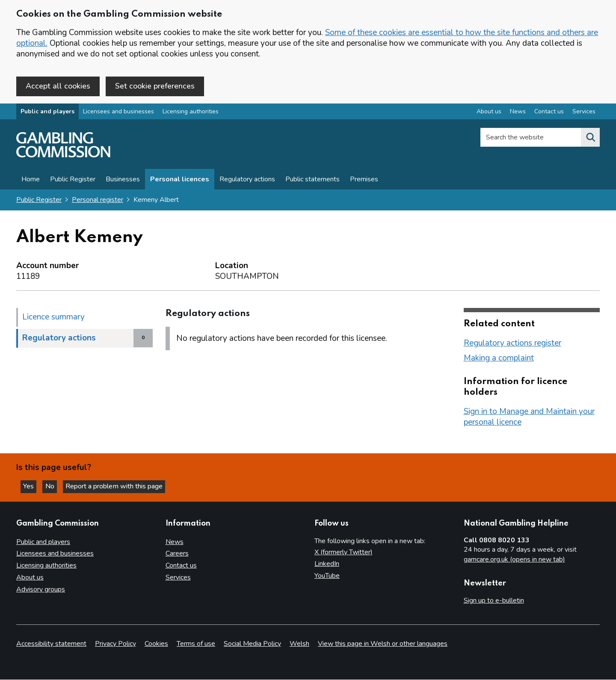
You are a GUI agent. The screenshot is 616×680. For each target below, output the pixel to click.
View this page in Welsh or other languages (383, 644)
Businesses (123, 180)
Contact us (181, 566)
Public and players (47, 113)
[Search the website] (590, 139)
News (175, 542)
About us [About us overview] (489, 113)
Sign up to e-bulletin (494, 600)
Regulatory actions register (512, 344)
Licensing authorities (191, 113)
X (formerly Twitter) (344, 552)
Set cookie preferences (155, 86)
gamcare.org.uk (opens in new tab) (514, 560)
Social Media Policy (252, 644)
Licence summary (53, 318)
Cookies (156, 644)
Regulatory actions (247, 180)
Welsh (299, 644)
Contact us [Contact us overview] (549, 113)
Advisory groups (41, 590)
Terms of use (196, 644)
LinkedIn (327, 564)
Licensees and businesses (118, 113)
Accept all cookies (58, 86)
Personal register (98, 201)
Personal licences (180, 180)
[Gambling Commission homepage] (63, 157)
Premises (364, 180)
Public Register (73, 180)
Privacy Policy (115, 644)
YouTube (327, 576)
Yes (32, 486)
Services (178, 578)
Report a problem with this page (120, 486)
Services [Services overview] (584, 113)
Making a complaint (499, 359)
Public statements (312, 180)
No (55, 486)
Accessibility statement (51, 644)
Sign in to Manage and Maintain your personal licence (529, 418)
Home (31, 180)
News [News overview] (518, 113)
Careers (177, 554)
